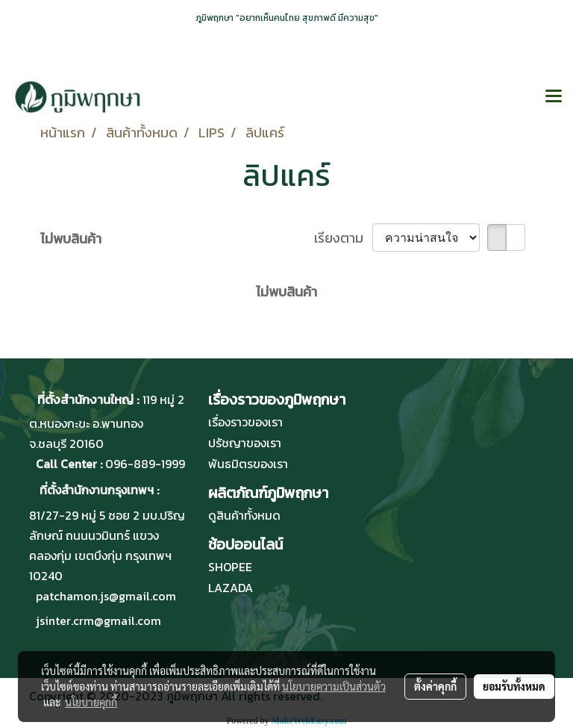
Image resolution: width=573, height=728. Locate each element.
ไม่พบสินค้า (71, 239)
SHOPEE (230, 567)
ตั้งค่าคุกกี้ (435, 686)
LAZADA (231, 588)
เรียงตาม (343, 238)
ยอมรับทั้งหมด (514, 686)
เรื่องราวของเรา (245, 422)
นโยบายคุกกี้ (91, 702)
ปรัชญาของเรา (245, 443)
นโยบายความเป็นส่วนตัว (334, 686)
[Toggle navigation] (554, 97)
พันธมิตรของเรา (248, 464)
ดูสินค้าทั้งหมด (244, 515)
